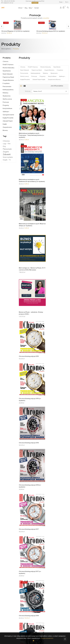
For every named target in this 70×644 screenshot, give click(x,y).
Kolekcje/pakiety (8, 90)
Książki (5, 160)
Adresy (38, 598)
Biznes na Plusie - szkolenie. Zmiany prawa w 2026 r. (25, 190)
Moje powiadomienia (42, 603)
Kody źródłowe (7, 109)
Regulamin (22, 598)
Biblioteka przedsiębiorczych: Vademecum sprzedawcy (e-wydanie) (43, 123)
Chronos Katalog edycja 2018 (42, 284)
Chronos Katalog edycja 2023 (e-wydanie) (25, 476)
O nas (6, 600)
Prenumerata (7, 87)
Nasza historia (6, 603)
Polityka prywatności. (47, 638)
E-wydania (6, 84)
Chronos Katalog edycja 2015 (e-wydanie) (25, 222)
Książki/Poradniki (8, 118)
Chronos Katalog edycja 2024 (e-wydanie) (42, 507)
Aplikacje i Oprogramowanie (8, 114)
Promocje (6, 103)
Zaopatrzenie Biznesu (7, 129)
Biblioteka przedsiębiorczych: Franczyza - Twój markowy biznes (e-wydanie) (26, 123)
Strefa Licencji (7, 99)
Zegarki (6, 152)
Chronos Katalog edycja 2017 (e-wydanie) (25, 285)
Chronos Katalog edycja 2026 (25, 570)
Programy (6, 106)
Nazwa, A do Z (50, 91)
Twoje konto (41, 591)
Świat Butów (7, 71)
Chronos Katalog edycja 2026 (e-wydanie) (42, 571)
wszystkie (46, 18)
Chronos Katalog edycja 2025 (25, 538)
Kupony (38, 601)
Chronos (5, 62)
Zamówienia (40, 596)
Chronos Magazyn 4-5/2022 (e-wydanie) (16, 31)
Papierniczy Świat (8, 78)
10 (59, 581)
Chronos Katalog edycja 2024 (25, 506)
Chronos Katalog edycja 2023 (42, 443)
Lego (5, 144)
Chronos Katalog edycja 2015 (42, 189)
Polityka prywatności (25, 596)
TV (10, 160)
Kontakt (6, 606)
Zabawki (7, 155)
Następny (65, 581)
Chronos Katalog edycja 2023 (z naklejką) (42, 476)
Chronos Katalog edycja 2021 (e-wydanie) (51, 31)
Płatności (21, 601)
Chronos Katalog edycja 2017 (42, 253)
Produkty (7, 58)
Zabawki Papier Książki (8, 123)
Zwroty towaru (23, 603)
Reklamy (5, 93)
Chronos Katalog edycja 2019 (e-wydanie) (25, 349)
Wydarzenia (7, 96)
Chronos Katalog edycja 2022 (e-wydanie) (25, 444)
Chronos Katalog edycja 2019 (42, 316)
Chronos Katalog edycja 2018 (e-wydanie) (25, 317)
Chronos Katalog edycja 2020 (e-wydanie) (25, 381)
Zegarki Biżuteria (8, 81)
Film (9, 144)
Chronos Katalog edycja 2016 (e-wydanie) (25, 254)
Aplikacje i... (63, 77)
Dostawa (21, 593)
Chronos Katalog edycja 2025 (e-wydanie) (42, 539)
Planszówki (7, 149)
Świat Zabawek (8, 74)
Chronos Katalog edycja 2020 (42, 348)
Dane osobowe (41, 593)
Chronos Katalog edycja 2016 (42, 221)
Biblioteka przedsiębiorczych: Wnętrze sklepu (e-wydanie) (26, 157)
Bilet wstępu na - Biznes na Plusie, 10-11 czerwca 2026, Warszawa (43, 157)
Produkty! (35, 3)
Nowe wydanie (8, 158)
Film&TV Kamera (8, 65)
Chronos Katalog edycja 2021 (42, 380)
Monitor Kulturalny (8, 68)
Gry (4, 147)
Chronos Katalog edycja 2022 (42, 411)
